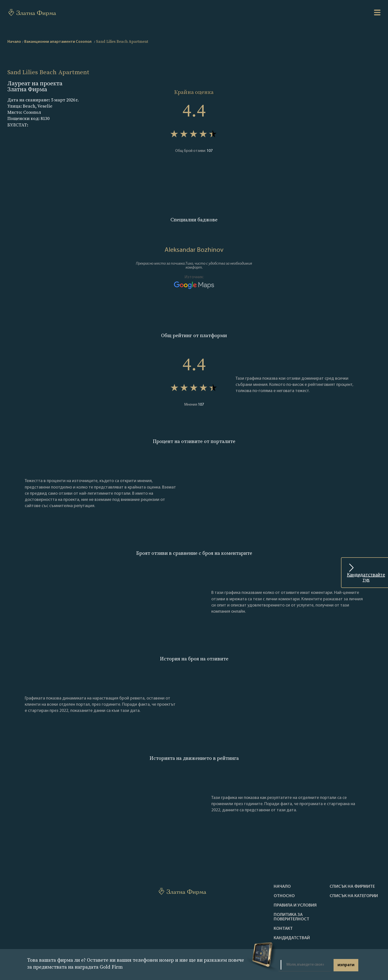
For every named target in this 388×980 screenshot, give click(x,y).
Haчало (282, 887)
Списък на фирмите (352, 887)
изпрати (346, 965)
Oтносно (284, 896)
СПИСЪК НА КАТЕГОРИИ (354, 896)
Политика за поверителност (291, 917)
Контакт (283, 929)
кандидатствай (292, 938)
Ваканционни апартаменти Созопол (58, 42)
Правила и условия (295, 906)
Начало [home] (14, 42)
